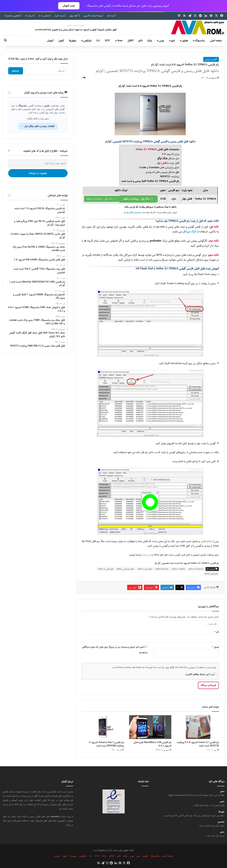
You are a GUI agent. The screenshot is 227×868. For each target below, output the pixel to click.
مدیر (222, 791)
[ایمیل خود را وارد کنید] (38, 163)
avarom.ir (55, 816)
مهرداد (221, 812)
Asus (120, 41)
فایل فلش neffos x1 (106, 569)
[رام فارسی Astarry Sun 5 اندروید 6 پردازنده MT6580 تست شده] (103, 727)
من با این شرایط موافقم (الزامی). (201, 674)
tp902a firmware (162, 569)
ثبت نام (112, 16)
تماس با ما (45, 16)
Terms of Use (142, 667)
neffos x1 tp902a (178, 569)
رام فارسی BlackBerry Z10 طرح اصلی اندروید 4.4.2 (152, 744)
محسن (221, 822)
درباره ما (30, 16)
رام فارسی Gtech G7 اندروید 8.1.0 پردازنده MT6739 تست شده (198, 744)
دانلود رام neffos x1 (145, 569)
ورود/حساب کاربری (94, 16)
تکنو (140, 41)
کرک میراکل (189, 232)
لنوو (173, 41)
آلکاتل (130, 41)
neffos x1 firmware (196, 569)
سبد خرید (60, 16)
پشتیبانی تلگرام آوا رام (132, 213)
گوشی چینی (211, 59)
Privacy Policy (124, 667)
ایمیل (216, 647)
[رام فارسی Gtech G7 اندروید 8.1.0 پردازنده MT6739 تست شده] (198, 727)
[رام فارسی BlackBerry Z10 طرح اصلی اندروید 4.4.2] (150, 727)
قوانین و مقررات (13, 16)
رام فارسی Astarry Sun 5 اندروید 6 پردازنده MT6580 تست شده (106, 744)
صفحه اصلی (216, 41)
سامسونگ (200, 41)
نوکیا (150, 41)
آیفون (61, 41)
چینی (161, 41)
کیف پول (75, 16)
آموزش (50, 41)
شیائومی (87, 41)
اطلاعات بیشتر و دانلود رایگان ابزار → (38, 126)
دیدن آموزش (69, 6)
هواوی (185, 41)
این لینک (146, 555)
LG (98, 41)
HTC (108, 41)
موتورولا (73, 41)
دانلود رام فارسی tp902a (125, 569)
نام (217, 632)
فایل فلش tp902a (211, 574)
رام (199, 283)
